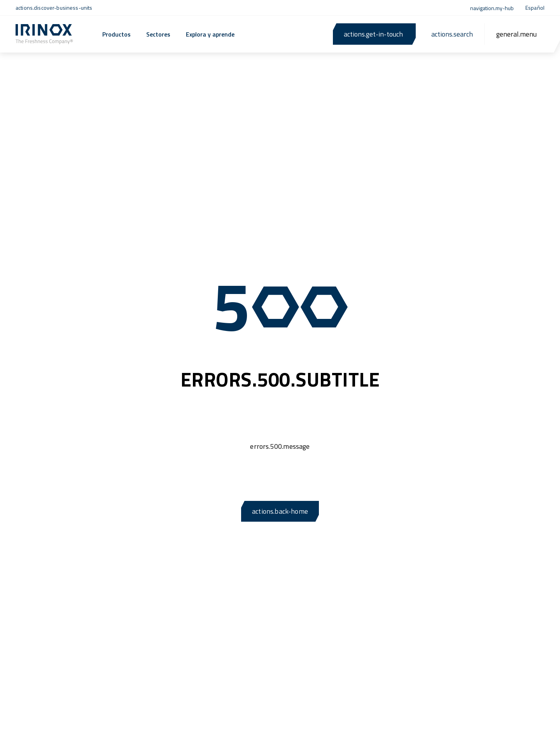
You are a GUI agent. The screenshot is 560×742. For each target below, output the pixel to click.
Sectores (158, 34)
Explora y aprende (210, 34)
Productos (116, 34)
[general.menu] (516, 34)
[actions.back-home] (44, 34)
